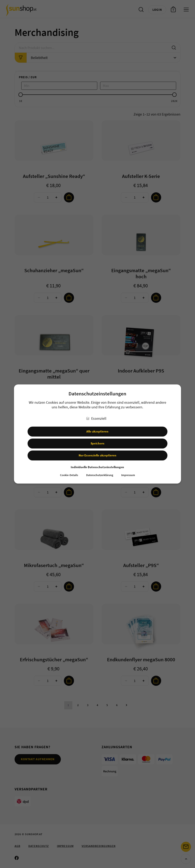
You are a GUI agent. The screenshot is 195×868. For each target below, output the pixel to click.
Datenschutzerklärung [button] (100, 475)
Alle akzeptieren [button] (97, 431)
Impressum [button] (128, 475)
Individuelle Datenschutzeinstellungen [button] (97, 467)
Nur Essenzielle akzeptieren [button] (97, 455)
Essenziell (96, 418)
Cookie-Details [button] (69, 475)
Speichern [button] (97, 443)
